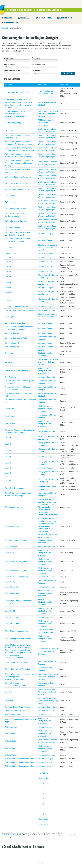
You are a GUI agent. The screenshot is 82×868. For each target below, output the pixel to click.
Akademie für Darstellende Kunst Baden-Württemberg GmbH (48, 701)
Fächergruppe (10, 64)
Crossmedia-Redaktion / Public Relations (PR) (20, 401)
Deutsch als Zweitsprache (15, 488)
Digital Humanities (12, 617)
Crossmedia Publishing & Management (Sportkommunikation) (20, 388)
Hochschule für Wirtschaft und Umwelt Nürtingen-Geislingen (48, 114)
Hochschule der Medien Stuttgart (47, 104)
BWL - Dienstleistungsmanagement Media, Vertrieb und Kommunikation (19, 155)
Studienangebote (45, 18)
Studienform (37, 58)
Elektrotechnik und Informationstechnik (20, 759)
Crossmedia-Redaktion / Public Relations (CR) (20, 395)
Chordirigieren (10, 317)
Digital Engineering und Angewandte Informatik (19, 602)
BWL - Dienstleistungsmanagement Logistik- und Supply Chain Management (20, 149)
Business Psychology (13, 123)
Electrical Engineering (13, 715)
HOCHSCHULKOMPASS (11, 835)
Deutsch (8, 438)
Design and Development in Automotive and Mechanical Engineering (20, 431)
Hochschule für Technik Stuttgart (47, 669)
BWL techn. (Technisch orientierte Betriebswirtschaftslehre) (18, 234)
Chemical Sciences (12, 254)
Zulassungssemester (12, 70)
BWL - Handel (10, 196)
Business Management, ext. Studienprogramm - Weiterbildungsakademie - (15, 114)
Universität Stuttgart (46, 234)
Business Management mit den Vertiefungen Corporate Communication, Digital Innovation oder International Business (20, 104)
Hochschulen (25, 18)
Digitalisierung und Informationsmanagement (15, 684)
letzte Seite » (43, 824)
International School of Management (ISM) (47, 92)
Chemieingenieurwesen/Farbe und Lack (20, 310)
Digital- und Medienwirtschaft (16, 663)
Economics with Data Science (16, 711)
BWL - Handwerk (11, 202)
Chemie (8, 258)
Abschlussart (9, 58)
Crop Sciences (10, 377)
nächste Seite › (43, 819)
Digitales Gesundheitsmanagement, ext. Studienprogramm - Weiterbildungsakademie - (20, 677)
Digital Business (11, 547)
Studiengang (10, 85)
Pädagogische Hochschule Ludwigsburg (48, 276)
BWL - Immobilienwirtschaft (15, 208)
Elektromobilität (11, 727)
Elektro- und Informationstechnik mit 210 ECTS (20, 721)
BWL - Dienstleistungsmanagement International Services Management (18, 143)
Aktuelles (8, 18)
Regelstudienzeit (38, 64)
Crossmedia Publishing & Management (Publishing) (20, 382)
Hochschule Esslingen (46, 310)
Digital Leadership (12, 624)
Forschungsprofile (12, 22)
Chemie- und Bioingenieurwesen (17, 307)
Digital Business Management (16, 562)
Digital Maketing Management (16, 631)
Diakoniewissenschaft (13, 507)
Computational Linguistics (15, 323)
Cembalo (8, 248)
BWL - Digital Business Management (19, 177)
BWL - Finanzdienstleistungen (16, 183)
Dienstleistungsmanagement (16, 540)
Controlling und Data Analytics (16, 371)
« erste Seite (43, 773)
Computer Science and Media (16, 338)
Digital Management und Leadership (19, 639)
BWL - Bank (9, 130)
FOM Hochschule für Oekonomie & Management (46, 123)
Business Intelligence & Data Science (19, 92)
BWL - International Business (16, 221)
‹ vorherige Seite (43, 778)
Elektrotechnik (10, 733)
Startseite (5, 28)
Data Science (10, 409)
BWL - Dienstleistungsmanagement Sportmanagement (18, 171)
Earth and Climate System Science (18, 707)
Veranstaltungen (66, 18)
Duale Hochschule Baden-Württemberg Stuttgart (48, 130)
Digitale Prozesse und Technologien (18, 669)
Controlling (9, 353)
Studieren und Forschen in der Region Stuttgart (35, 10)
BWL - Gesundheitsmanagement (17, 190)
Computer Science (12, 333)
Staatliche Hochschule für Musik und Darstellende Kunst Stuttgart (48, 248)
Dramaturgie (10, 701)
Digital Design (10, 582)
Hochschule (43, 85)
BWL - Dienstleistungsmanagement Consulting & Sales (18, 137)
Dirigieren (9, 692)
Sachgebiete (37, 70)
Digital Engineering (12, 587)
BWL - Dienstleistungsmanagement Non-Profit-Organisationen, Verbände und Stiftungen (20, 163)
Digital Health (10, 611)
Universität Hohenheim (47, 377)
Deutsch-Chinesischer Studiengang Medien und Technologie (18, 494)
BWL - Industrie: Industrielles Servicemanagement (16, 215)
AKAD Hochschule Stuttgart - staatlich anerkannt (45, 353)
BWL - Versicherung (12, 227)
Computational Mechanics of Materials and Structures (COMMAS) (20, 328)
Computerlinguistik (12, 343)
